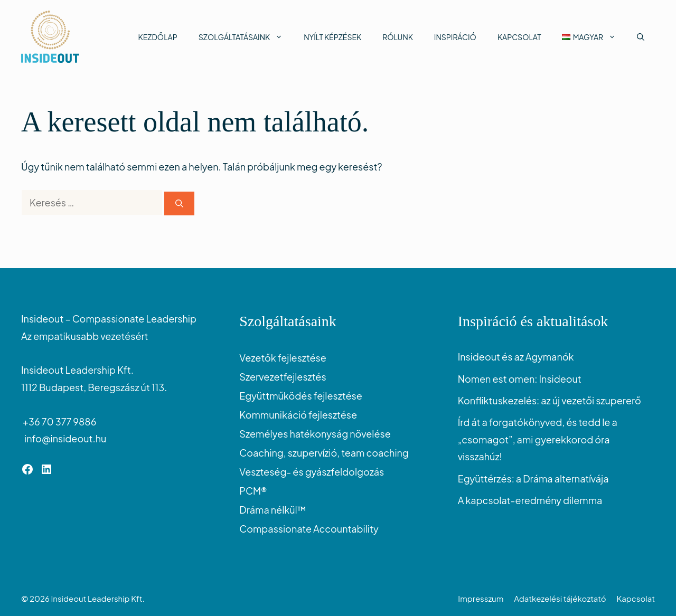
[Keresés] (179, 203)
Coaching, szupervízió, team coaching (324, 453)
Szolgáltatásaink (246, 37)
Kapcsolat (519, 37)
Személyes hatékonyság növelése (315, 434)
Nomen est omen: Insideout (520, 379)
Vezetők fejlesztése (283, 358)
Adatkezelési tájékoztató (560, 598)
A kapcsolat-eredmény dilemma (530, 500)
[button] (641, 37)
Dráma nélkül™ (273, 510)
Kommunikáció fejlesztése (298, 415)
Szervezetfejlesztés (283, 377)
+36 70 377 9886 (59, 421)
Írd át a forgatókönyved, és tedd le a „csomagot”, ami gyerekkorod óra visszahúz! (538, 439)
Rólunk (398, 37)
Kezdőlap (158, 37)
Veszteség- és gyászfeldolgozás (312, 472)
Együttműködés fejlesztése (301, 396)
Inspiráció (455, 37)
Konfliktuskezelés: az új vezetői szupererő (550, 400)
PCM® (253, 491)
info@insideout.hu (64, 438)
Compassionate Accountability (309, 529)
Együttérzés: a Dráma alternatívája (533, 478)
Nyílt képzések (332, 37)
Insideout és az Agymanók (516, 357)
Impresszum (481, 598)
